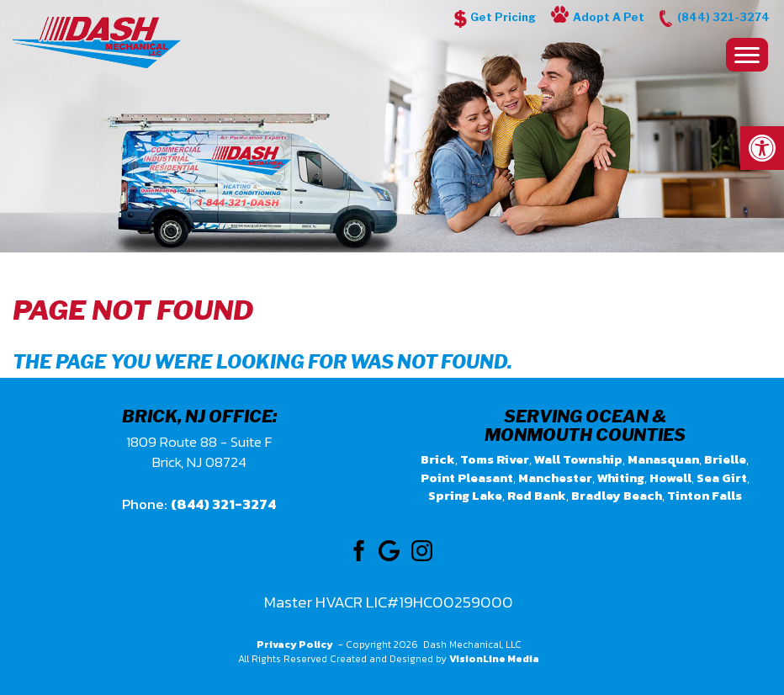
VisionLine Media (494, 659)
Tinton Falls (705, 495)
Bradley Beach (617, 495)
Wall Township (578, 459)
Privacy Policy (295, 645)
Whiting (621, 477)
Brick (438, 459)
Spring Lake (465, 495)
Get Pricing (503, 17)
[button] (762, 148)
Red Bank (537, 495)
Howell (670, 477)
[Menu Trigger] (747, 55)
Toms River (495, 459)
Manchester (555, 477)
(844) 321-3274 (723, 17)
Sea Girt (722, 477)
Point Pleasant (467, 477)
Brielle (725, 459)
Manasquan (663, 459)
